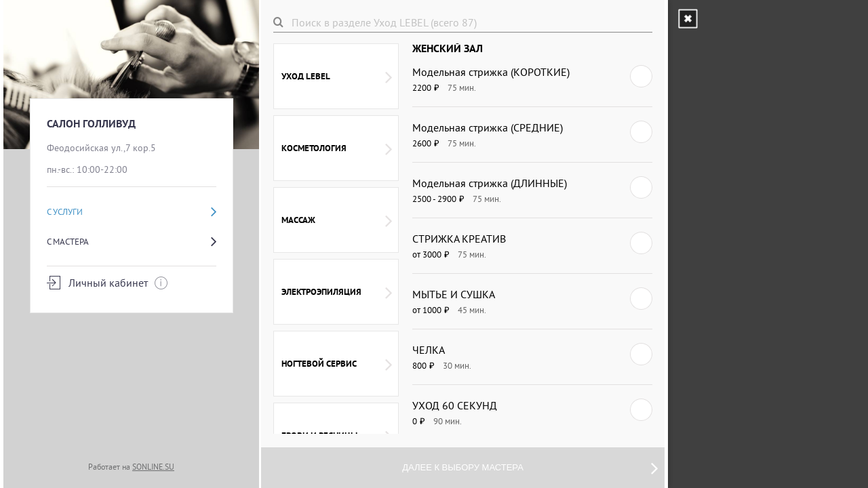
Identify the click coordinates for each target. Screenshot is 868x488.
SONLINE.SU (153, 467)
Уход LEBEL (337, 77)
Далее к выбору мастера (530, 468)
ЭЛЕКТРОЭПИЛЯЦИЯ (337, 292)
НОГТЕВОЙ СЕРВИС (337, 364)
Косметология (337, 148)
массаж (337, 220)
